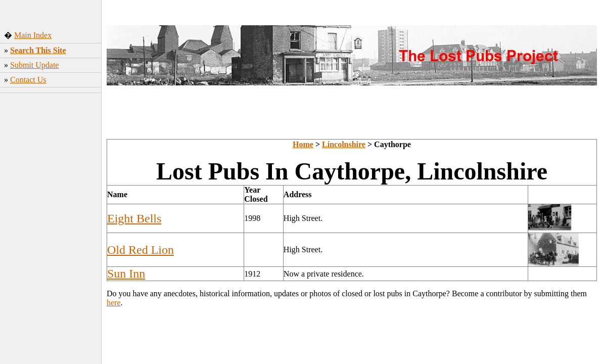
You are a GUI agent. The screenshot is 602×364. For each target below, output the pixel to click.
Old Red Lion (141, 250)
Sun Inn (126, 274)
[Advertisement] (51, 164)
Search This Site (38, 50)
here (114, 303)
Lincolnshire (344, 144)
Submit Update (34, 65)
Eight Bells (134, 218)
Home (303, 144)
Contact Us (28, 80)
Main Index (33, 35)
